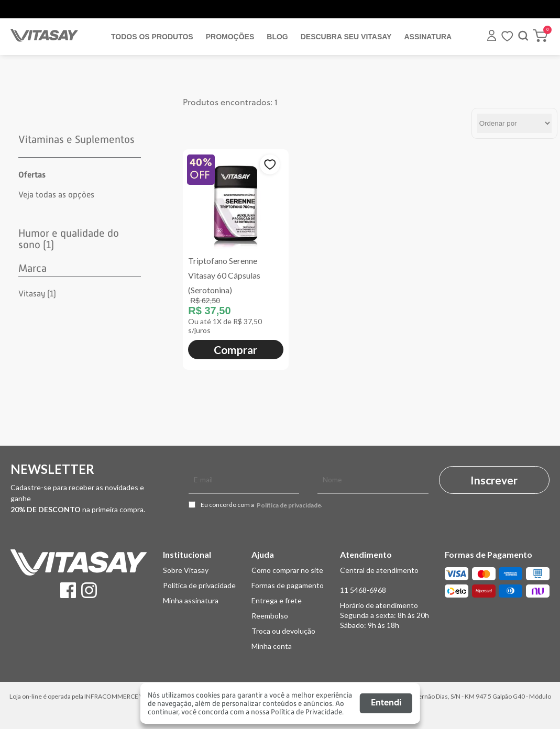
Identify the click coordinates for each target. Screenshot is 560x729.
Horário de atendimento (379, 605)
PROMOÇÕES (230, 37)
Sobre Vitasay (186, 570)
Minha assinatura (191, 600)
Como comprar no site (287, 570)
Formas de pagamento (288, 585)
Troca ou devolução (283, 631)
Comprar (235, 350)
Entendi (386, 703)
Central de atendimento (379, 570)
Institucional (187, 554)
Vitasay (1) (37, 294)
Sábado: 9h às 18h (370, 625)
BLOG (277, 37)
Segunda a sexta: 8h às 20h (385, 615)
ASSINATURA (428, 37)
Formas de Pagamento (488, 554)
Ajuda (263, 554)
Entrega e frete (277, 600)
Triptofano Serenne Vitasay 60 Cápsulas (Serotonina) (224, 275)
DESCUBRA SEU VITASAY (346, 37)
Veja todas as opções (56, 195)
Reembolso (270, 616)
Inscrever (494, 480)
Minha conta (272, 646)
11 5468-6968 (363, 590)
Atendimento (366, 554)
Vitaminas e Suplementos (76, 139)
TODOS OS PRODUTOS (152, 37)
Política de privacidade (289, 505)
